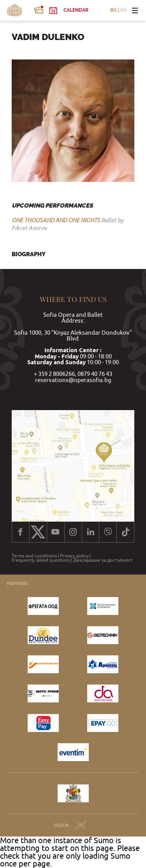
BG (113, 10)
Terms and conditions (34, 556)
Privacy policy (74, 556)
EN (123, 10)
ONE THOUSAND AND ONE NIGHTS (56, 220)
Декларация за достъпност (103, 560)
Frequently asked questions (41, 560)
